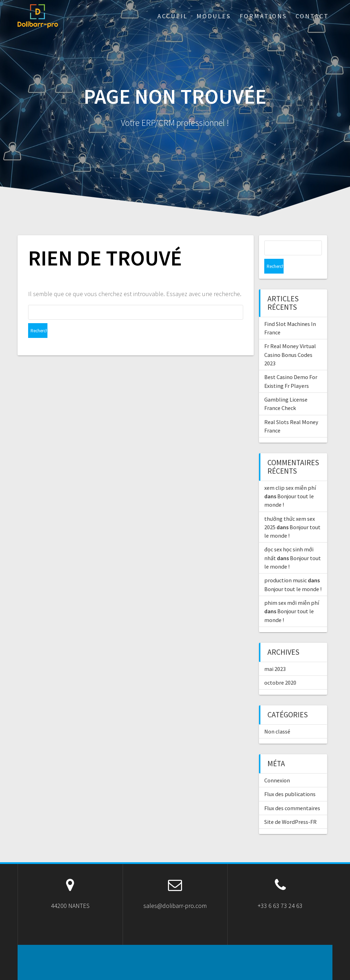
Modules (214, 16)
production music (286, 565)
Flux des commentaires (292, 793)
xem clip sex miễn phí (290, 473)
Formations (263, 16)
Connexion (277, 766)
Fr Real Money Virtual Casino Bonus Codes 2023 (290, 340)
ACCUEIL (173, 16)
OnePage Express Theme (238, 969)
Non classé (277, 717)
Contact (312, 16)
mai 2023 (275, 654)
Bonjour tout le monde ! (293, 574)
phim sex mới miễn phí (292, 588)
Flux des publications (290, 779)
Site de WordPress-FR (290, 807)
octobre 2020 (280, 668)
